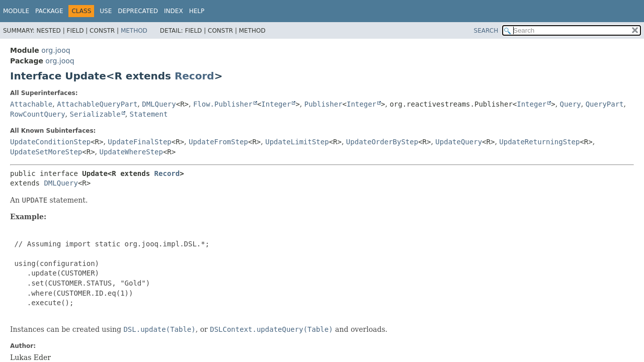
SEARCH (486, 31)
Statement (149, 114)
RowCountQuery (38, 114)
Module (16, 11)
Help (197, 11)
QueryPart (605, 104)
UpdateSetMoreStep (46, 152)
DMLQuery (159, 104)
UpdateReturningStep (539, 142)
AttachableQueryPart (97, 104)
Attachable (31, 104)
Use (106, 11)
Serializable (95, 114)
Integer (276, 104)
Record (194, 76)
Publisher (324, 104)
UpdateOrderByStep (382, 142)
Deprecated (138, 11)
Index (174, 11)
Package (49, 11)
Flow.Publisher (223, 104)
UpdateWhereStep (131, 152)
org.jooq (56, 50)
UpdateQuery (459, 142)
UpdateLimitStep (297, 142)
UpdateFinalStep (139, 142)
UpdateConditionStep (50, 142)
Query (571, 104)
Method (134, 31)
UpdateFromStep (218, 142)
